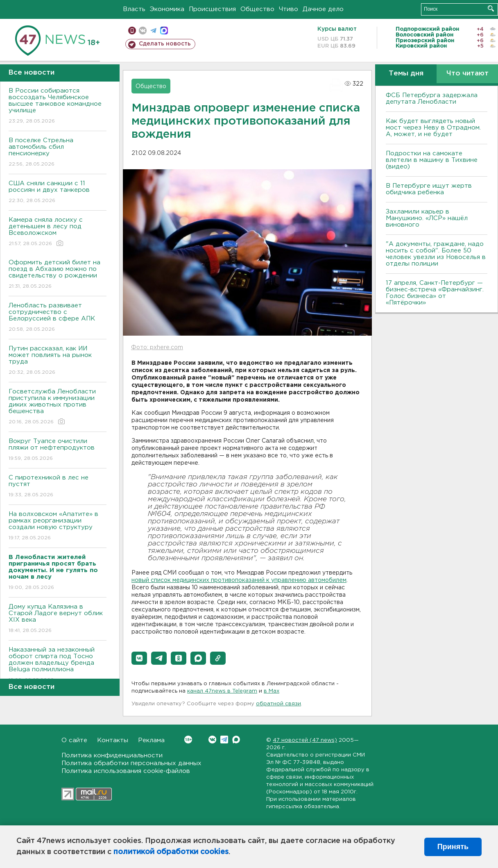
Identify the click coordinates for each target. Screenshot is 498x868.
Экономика (167, 9)
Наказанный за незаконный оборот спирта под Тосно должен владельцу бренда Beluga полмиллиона (58, 665)
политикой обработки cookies (171, 852)
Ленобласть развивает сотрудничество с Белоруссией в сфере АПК (58, 318)
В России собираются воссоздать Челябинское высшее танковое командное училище (58, 106)
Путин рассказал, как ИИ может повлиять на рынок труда (58, 361)
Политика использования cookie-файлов (126, 771)
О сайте (74, 740)
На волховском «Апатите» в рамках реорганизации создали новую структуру (58, 526)
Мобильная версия (132, 31)
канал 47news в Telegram (222, 691)
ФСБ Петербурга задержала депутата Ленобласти (432, 99)
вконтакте (143, 31)
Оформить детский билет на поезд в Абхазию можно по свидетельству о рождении (58, 275)
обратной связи (278, 704)
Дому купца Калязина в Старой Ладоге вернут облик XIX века (58, 619)
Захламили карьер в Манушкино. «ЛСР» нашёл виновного (427, 218)
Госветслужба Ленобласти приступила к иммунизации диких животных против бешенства (58, 407)
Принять (453, 847)
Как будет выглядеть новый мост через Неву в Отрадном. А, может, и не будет (433, 128)
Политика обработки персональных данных (131, 763)
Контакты (113, 740)
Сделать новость (165, 44)
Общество (257, 9)
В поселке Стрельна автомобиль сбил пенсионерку (58, 153)
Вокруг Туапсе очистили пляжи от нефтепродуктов (58, 450)
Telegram (224, 740)
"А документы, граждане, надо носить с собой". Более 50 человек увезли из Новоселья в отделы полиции (436, 254)
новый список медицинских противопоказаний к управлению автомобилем (239, 580)
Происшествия (212, 9)
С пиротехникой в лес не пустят (58, 487)
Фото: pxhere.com (157, 348)
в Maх (272, 691)
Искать (491, 8)
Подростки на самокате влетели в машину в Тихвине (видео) (432, 160)
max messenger (164, 31)
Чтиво (289, 9)
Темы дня (406, 74)
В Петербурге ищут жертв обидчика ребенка (429, 189)
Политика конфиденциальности (112, 756)
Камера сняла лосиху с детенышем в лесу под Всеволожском (58, 232)
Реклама (151, 740)
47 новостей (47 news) (305, 740)
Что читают (467, 74)
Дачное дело (323, 9)
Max (236, 740)
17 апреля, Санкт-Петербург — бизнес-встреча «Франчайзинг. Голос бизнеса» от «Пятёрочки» (435, 293)
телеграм (153, 31)
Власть (134, 9)
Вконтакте (188, 740)
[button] (139, 658)
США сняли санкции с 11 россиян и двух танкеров (58, 192)
